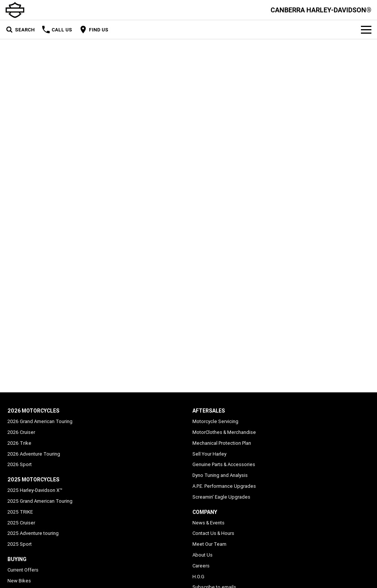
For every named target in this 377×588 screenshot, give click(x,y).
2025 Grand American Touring (40, 501)
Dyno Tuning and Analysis (220, 475)
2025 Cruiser (21, 523)
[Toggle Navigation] (366, 30)
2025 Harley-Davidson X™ (35, 490)
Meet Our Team (209, 544)
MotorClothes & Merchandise (224, 432)
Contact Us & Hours (213, 533)
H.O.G (198, 577)
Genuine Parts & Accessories (224, 464)
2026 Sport (20, 464)
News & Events (208, 523)
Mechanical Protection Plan (222, 443)
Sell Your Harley (209, 454)
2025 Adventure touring (33, 533)
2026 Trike (19, 443)
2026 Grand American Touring (40, 421)
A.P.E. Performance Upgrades (224, 486)
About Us (203, 555)
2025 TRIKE (20, 512)
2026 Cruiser (21, 432)
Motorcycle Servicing (215, 421)
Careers (201, 566)
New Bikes (19, 581)
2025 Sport (20, 544)
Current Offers (23, 570)
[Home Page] (15, 10)
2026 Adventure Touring (34, 454)
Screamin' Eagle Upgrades (221, 497)
